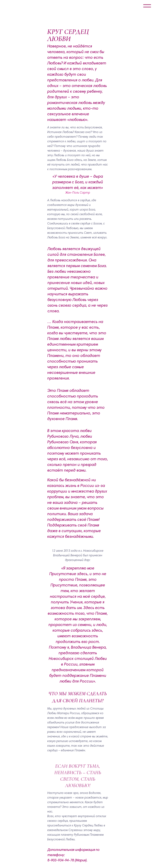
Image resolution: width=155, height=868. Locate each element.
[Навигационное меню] (147, 6)
